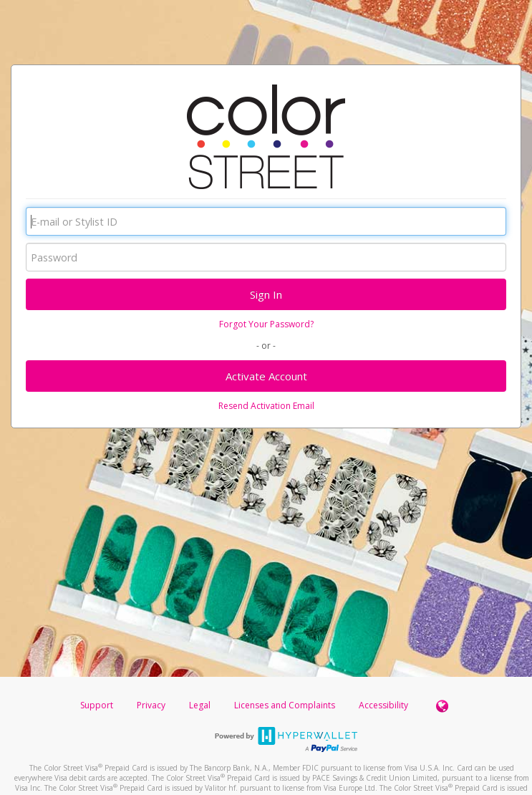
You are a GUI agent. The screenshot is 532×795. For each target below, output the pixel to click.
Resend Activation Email (266, 406)
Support (97, 705)
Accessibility (383, 705)
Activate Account (266, 376)
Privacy (151, 705)
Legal (200, 705)
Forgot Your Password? (266, 324)
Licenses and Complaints (286, 705)
